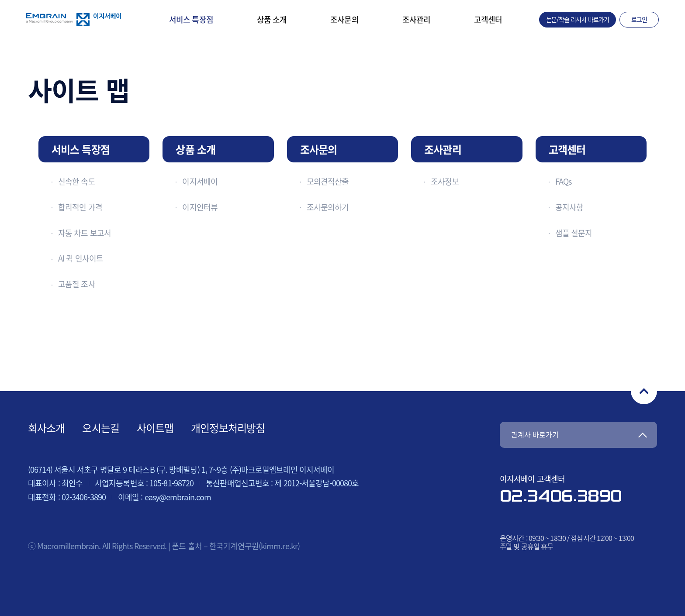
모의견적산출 (328, 181)
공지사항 (569, 207)
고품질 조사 (77, 284)
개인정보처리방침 (228, 428)
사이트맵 (155, 428)
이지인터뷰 (200, 207)
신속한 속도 (77, 181)
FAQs (563, 181)
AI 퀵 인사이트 (81, 258)
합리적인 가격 (80, 207)
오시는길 (100, 428)
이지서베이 (200, 181)
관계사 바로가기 (535, 434)
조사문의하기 (328, 207)
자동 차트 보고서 (85, 233)
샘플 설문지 (574, 233)
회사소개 (46, 428)
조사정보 (445, 181)
